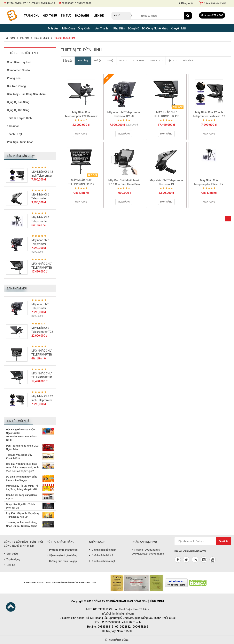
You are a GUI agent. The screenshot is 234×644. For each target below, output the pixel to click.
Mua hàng (81, 134)
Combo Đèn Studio (18, 70)
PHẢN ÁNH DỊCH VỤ (144, 542)
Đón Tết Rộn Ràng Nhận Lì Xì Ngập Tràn (22, 447)
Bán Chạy (83, 61)
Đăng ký (224, 541)
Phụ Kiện (25, 38)
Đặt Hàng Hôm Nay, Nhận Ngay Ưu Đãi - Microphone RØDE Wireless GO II (22, 435)
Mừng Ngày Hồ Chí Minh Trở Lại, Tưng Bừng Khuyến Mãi (22, 488)
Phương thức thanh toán (62, 550)
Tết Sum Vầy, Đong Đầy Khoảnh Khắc (19, 457)
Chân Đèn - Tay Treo (19, 62)
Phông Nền (14, 78)
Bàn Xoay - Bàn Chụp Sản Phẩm (26, 94)
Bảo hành (82, 16)
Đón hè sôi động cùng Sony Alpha (21, 497)
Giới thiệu (50, 16)
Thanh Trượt (15, 134)
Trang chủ (32, 16)
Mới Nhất (188, 61)
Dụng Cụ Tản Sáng (18, 102)
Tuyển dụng (12, 559)
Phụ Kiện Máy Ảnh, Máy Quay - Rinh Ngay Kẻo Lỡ (23, 515)
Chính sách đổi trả (101, 555)
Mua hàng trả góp (212, 15)
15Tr (173, 61)
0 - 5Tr (123, 61)
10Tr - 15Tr (156, 61)
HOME (11, 38)
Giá (98, 61)
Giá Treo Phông (16, 86)
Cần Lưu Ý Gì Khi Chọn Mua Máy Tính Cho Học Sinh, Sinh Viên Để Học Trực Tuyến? (22, 468)
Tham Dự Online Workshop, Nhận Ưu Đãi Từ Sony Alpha (22, 524)
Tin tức (66, 16)
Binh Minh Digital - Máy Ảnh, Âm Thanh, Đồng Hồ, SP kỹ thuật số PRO (12, 16)
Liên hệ (99, 16)
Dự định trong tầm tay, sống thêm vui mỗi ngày (22, 478)
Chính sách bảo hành (103, 550)
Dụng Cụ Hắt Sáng (18, 110)
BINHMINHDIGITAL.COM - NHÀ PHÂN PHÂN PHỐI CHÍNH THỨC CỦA (60, 583)
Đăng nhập (186, 3)
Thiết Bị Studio (42, 38)
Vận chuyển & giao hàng (62, 555)
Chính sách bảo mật (102, 561)
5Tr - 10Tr (138, 61)
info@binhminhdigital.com (117, 614)
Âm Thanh (102, 28)
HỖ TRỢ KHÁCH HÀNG (61, 542)
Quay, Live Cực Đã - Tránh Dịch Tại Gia (20, 506)
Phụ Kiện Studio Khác (20, 142)
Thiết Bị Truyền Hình (65, 38)
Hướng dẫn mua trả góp (62, 561)
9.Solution (13, 126)
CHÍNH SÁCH (97, 542)
